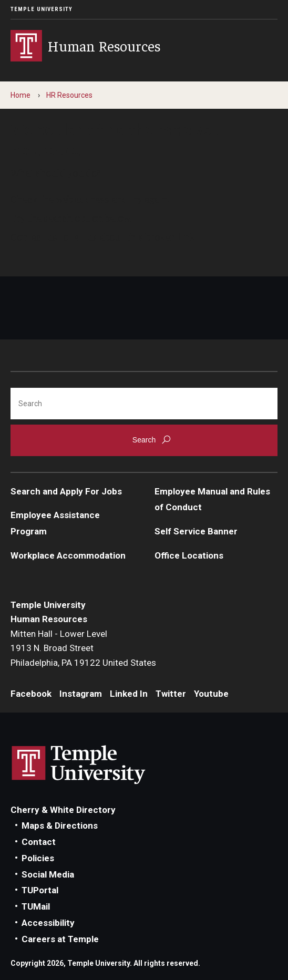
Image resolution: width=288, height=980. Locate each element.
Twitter (171, 694)
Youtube (211, 694)
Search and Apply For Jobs (66, 491)
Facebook (31, 694)
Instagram (81, 694)
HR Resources (69, 95)
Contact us (34, 236)
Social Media (48, 874)
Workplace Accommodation (68, 555)
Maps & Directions (60, 826)
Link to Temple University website (79, 765)
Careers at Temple (60, 939)
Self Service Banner (196, 531)
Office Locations (189, 555)
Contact (39, 842)
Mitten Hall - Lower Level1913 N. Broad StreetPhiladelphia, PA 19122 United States (83, 648)
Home (20, 95)
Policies (38, 858)
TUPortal (40, 890)
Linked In (129, 694)
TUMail (36, 906)
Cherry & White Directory (63, 810)
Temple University (42, 9)
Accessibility (48, 923)
